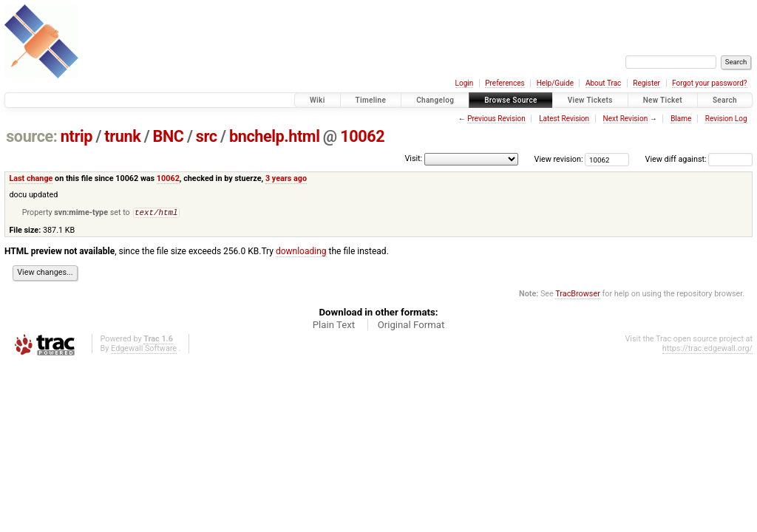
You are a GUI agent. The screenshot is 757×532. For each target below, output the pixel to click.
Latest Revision (564, 119)
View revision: (559, 159)
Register (646, 83)
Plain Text (334, 326)
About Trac (603, 83)
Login (465, 83)
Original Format (411, 326)
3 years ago (286, 178)
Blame (681, 119)
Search (725, 100)
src (207, 136)
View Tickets (590, 100)
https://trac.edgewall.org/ (707, 350)
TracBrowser (578, 295)
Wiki (318, 100)
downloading (301, 253)
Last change (31, 178)
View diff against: (699, 159)
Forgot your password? (710, 83)
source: (31, 136)
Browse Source (511, 100)
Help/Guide (555, 83)
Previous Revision (496, 119)
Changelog (435, 100)
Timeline (371, 100)
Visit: (413, 158)
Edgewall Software (144, 350)
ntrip (77, 136)
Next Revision (626, 119)
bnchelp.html (275, 136)
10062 (362, 136)
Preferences (505, 83)
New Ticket (663, 100)
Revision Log (726, 119)
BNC (169, 136)
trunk (122, 136)
